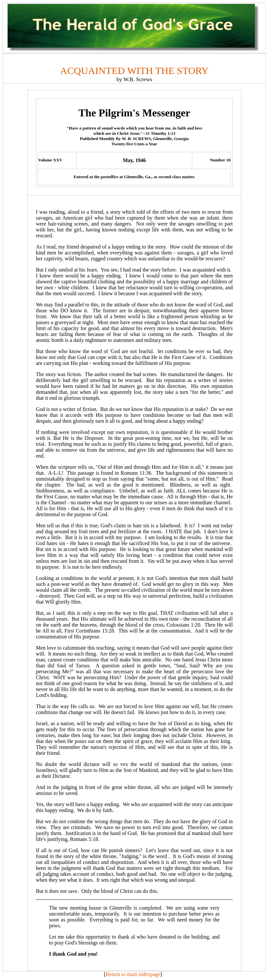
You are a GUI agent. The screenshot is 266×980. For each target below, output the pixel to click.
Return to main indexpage (133, 974)
